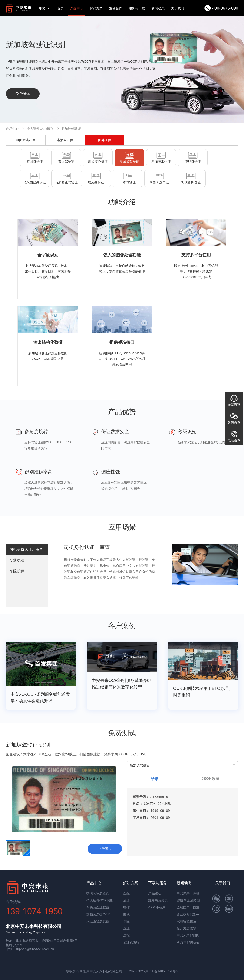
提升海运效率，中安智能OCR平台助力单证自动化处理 (191, 928)
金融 (126, 893)
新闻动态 (158, 8)
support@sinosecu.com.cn (35, 949)
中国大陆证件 (26, 140)
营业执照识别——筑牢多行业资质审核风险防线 (191, 914)
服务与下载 (137, 8)
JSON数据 (210, 779)
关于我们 (178, 8)
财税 (126, 914)
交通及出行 (131, 942)
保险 (126, 921)
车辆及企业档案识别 (100, 907)
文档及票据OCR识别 (100, 914)
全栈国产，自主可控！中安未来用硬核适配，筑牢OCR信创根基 (191, 907)
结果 (155, 779)
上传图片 (105, 849)
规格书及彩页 (158, 900)
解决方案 (96, 8)
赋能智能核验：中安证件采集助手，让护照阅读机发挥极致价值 (191, 921)
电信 (126, 907)
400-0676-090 (225, 8)
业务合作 (116, 8)
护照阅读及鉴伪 (98, 893)
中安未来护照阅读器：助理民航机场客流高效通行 (191, 935)
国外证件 (105, 140)
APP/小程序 (157, 907)
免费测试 (23, 94)
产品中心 (77, 8)
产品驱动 (155, 893)
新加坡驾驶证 (71, 129)
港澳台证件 (65, 140)
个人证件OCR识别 (40, 129)
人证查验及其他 (98, 921)
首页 (60, 8)
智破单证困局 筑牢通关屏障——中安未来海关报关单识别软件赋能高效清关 (191, 900)
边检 (126, 935)
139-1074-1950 (34, 911)
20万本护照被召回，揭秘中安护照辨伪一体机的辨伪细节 (191, 942)
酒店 (126, 900)
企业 (126, 928)
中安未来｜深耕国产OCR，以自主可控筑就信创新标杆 (191, 893)
